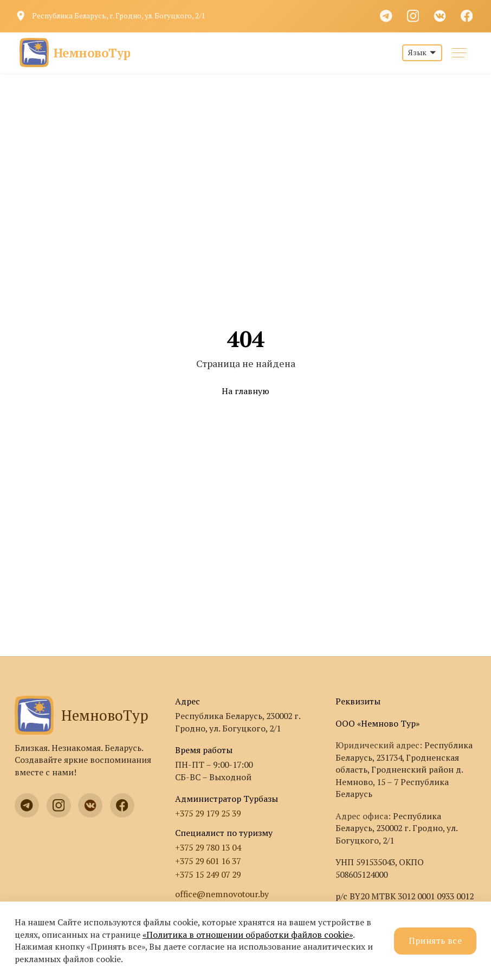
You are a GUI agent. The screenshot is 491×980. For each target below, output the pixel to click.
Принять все (435, 941)
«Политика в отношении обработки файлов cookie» (248, 935)
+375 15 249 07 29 (208, 875)
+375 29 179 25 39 (208, 814)
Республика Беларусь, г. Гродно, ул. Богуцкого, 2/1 (119, 16)
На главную (245, 391)
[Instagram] (413, 16)
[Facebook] (467, 16)
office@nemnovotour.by (222, 894)
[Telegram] (386, 16)
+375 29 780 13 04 (208, 848)
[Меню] (459, 53)
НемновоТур (82, 715)
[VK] (440, 16)
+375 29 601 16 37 (208, 861)
